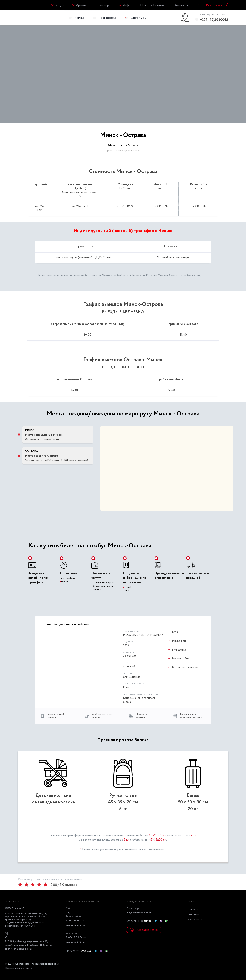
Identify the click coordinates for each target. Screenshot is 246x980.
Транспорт (103, 5)
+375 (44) (139, 921)
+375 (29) (214, 18)
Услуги (60, 5)
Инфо (127, 5)
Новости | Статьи (152, 5)
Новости (193, 909)
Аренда (81, 5)
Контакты (181, 5)
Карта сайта (195, 920)
